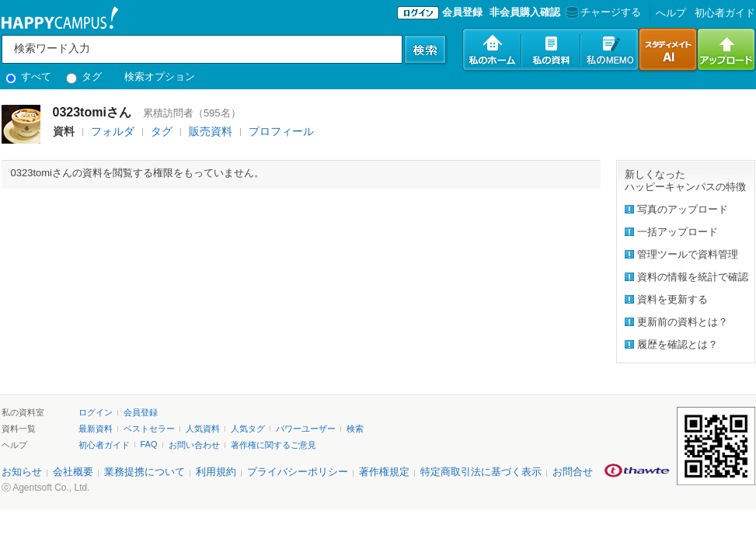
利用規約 (216, 472)
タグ (84, 76)
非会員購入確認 (525, 12)
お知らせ (22, 472)
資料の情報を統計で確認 (693, 277)
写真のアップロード (683, 209)
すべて (29, 76)
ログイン (96, 412)
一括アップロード (678, 232)
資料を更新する (672, 299)
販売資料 (211, 131)
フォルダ (113, 131)
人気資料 (203, 429)
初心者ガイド (725, 13)
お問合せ (573, 472)
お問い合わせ (194, 445)
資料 (64, 131)
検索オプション (160, 76)
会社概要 (73, 472)
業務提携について (145, 472)
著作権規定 (384, 472)
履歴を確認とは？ (678, 344)
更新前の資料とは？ (683, 322)
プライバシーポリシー (298, 472)
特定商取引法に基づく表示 (481, 472)
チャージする (602, 12)
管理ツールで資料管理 (688, 254)
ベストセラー (149, 429)
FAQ (149, 444)
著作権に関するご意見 (273, 445)
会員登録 (462, 12)
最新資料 (96, 429)
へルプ (671, 13)
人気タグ (248, 429)
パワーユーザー (306, 429)
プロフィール (281, 131)
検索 (355, 429)
